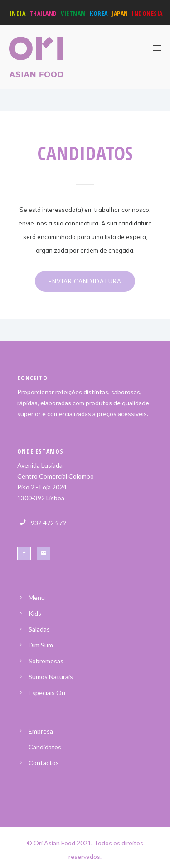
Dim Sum (41, 645)
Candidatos (45, 747)
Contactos (44, 763)
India (18, 13)
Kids (35, 613)
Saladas (39, 629)
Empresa (41, 731)
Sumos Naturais (51, 677)
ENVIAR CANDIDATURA (85, 281)
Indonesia (147, 13)
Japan (120, 13)
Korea (99, 13)
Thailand (43, 13)
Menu (37, 597)
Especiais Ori (47, 693)
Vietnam (73, 13)
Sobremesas (46, 661)
